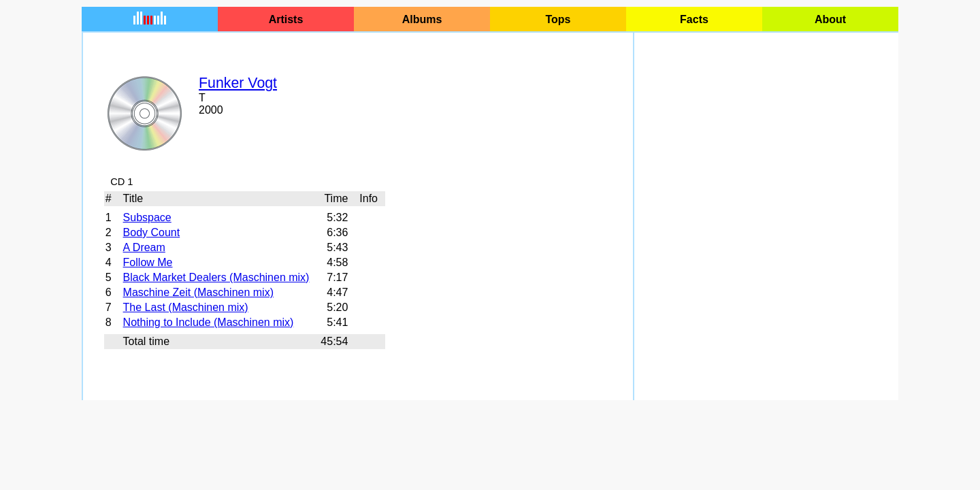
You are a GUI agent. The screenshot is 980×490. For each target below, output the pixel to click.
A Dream (144, 247)
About (830, 19)
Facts (694, 19)
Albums (422, 19)
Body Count (152, 232)
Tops (558, 19)
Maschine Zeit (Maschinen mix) (198, 292)
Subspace (147, 217)
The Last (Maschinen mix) (186, 307)
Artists (286, 19)
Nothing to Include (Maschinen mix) (209, 322)
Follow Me (148, 262)
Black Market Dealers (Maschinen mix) (216, 277)
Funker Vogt (238, 83)
